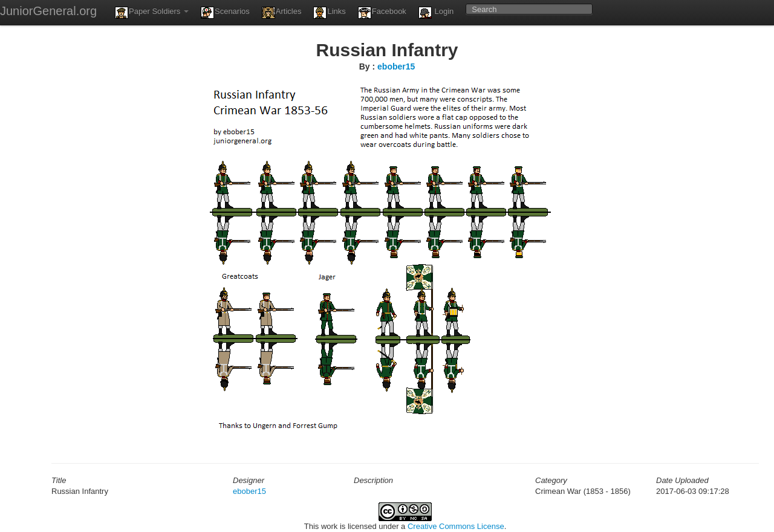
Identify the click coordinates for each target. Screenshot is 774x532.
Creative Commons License (456, 526)
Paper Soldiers (152, 13)
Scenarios (225, 13)
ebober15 (396, 66)
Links (329, 13)
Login (436, 13)
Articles (282, 13)
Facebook (382, 13)
